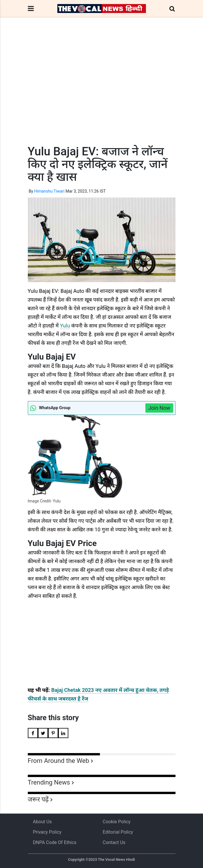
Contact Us (114, 842)
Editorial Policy (118, 832)
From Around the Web (58, 761)
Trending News (49, 782)
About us (42, 822)
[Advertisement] (102, 92)
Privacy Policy (47, 832)
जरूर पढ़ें (38, 799)
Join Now (159, 408)
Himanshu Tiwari (49, 191)
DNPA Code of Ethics (55, 842)
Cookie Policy (117, 822)
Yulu (65, 326)
